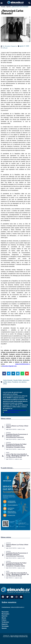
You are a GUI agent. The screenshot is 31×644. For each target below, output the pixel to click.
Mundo (4, 618)
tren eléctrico (23, 382)
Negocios (5, 624)
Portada (3, 7)
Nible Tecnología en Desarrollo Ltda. (19, 637)
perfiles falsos (7, 382)
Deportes (5, 616)
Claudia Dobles (18, 380)
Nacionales (5, 612)
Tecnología (5, 626)
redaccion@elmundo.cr (17, 364)
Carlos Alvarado (8, 380)
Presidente (15, 382)
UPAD (5, 384)
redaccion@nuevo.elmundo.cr (17, 410)
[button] (2, 3)
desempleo (26, 380)
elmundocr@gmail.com (9, 366)
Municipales (5, 614)
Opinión (9, 7)
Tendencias (5, 622)
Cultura (4, 620)
